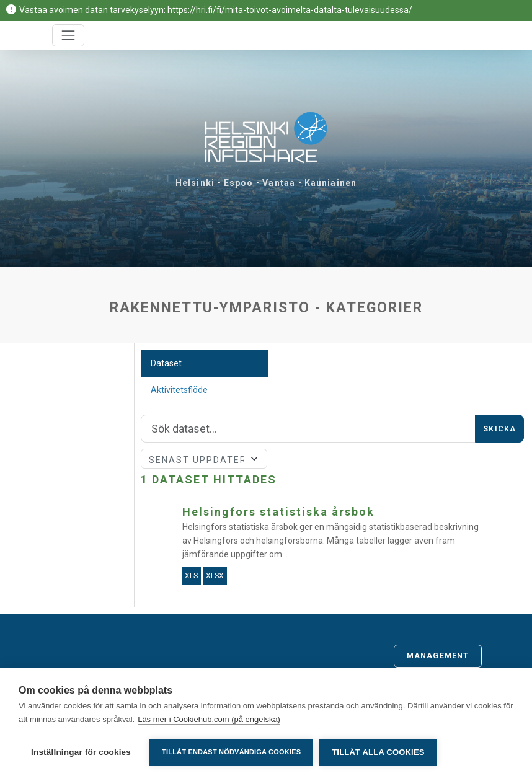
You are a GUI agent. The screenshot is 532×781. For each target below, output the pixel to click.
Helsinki (195, 183)
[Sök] (308, 429)
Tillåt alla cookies (378, 752)
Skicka (499, 429)
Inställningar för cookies (81, 752)
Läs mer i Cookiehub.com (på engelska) (209, 719)
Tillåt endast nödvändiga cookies (231, 752)
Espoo (239, 183)
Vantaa (279, 183)
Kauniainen (330, 183)
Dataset (166, 363)
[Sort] (204, 459)
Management (438, 656)
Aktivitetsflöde (179, 390)
